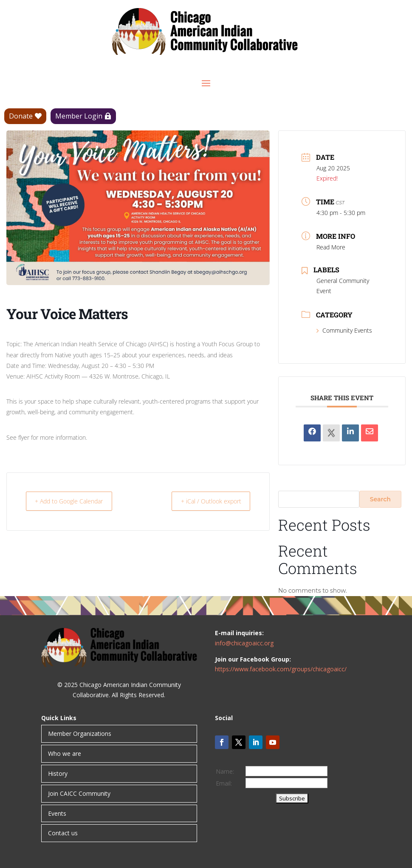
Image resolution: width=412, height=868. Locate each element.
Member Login (79, 116)
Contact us (63, 833)
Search (380, 499)
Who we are (65, 753)
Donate (21, 116)
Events (57, 813)
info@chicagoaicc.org (244, 643)
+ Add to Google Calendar (75, 501)
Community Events (344, 330)
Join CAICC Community (79, 793)
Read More (331, 247)
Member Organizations (80, 734)
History (58, 773)
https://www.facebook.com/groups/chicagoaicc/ (281, 669)
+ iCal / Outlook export (206, 501)
